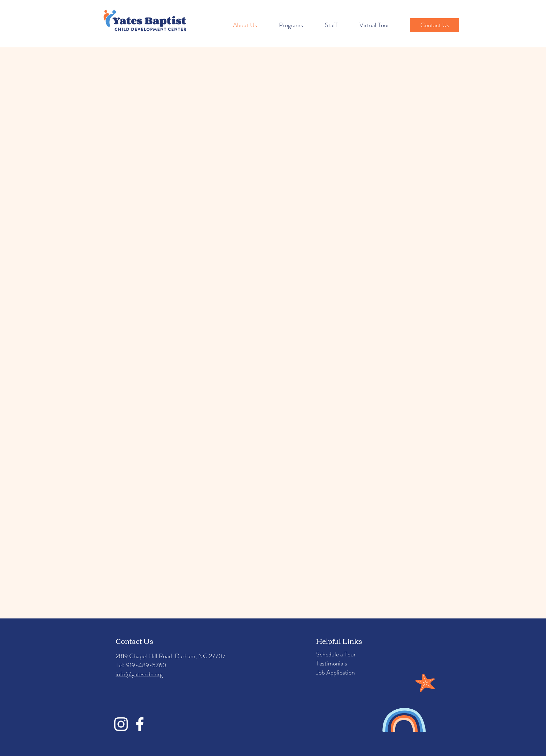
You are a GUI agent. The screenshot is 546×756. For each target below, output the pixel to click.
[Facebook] (140, 724)
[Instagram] (121, 724)
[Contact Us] (435, 25)
